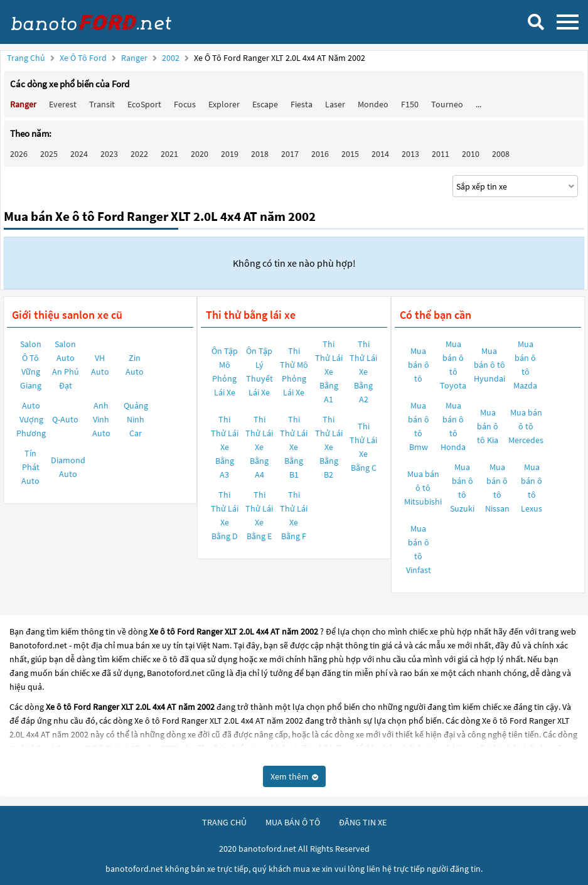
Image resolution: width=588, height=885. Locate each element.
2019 (230, 154)
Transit (102, 104)
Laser (335, 104)
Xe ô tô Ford (83, 58)
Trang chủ (26, 58)
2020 (200, 154)
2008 (501, 154)
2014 (380, 154)
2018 (260, 154)
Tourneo (447, 104)
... (478, 104)
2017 (290, 154)
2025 (49, 154)
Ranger (135, 58)
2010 (471, 154)
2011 (441, 154)
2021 (169, 154)
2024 (79, 154)
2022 (139, 154)
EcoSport (144, 104)
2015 (350, 154)
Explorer (224, 104)
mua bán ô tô (293, 822)
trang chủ (224, 822)
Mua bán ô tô (419, 365)
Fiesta (302, 104)
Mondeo (373, 104)
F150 (410, 104)
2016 (320, 154)
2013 (410, 154)
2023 (109, 154)
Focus (185, 104)
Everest (63, 104)
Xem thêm (294, 776)
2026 (19, 154)
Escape (265, 104)
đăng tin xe (363, 822)
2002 (172, 58)
